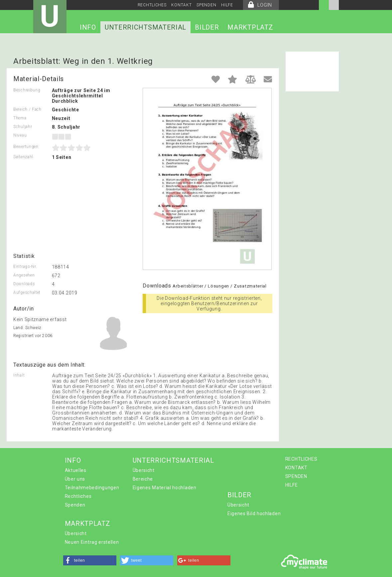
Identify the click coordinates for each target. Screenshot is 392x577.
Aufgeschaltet (27, 292)
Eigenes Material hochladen (165, 488)
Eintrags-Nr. (25, 267)
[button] (90, 560)
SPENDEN (206, 5)
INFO (88, 27)
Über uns (75, 479)
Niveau (20, 135)
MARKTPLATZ (250, 27)
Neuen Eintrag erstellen (92, 542)
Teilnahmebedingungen (92, 488)
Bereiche (143, 479)
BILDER (207, 27)
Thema (20, 118)
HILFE (227, 5)
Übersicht (144, 470)
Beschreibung (27, 90)
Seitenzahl (23, 157)
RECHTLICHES (152, 5)
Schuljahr (23, 127)
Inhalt (19, 375)
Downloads (24, 284)
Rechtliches (78, 496)
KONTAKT (181, 5)
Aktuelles (76, 470)
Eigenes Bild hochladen (254, 514)
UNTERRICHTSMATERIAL (145, 27)
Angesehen (24, 275)
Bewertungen (26, 147)
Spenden (75, 505)
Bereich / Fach (27, 109)
